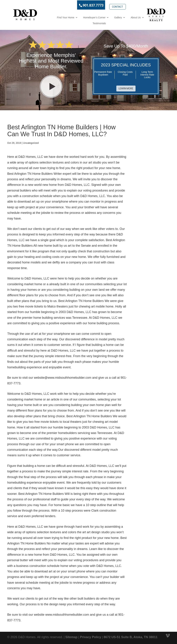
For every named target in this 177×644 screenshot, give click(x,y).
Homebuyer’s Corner (83, 17)
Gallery (106, 17)
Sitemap (71, 637)
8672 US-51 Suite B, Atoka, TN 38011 (131, 637)
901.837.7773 (81, 5)
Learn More (126, 87)
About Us (124, 17)
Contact (106, 5)
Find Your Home (54, 17)
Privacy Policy (91, 637)
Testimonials (87, 23)
